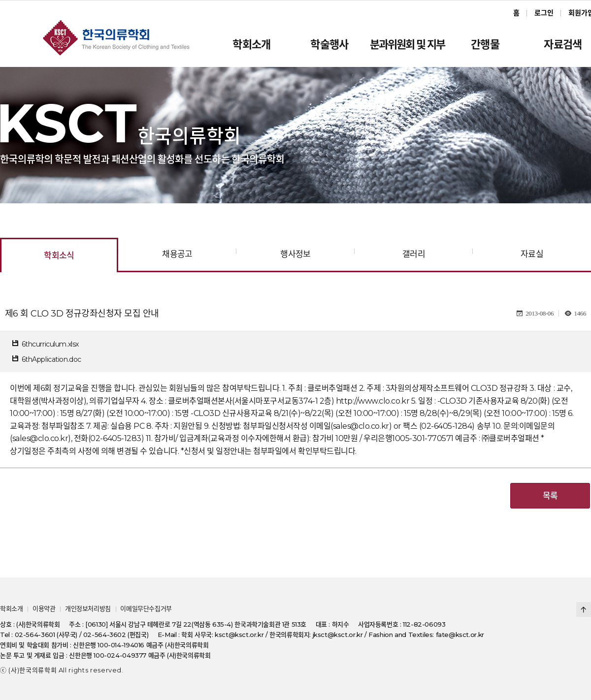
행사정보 (295, 254)
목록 (550, 496)
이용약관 (44, 608)
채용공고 (177, 254)
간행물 (485, 45)
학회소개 (251, 45)
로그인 (544, 13)
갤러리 (414, 254)
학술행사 (329, 45)
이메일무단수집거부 (146, 608)
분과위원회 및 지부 (407, 45)
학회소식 (59, 255)
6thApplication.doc (51, 359)
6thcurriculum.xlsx (50, 344)
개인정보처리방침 (88, 608)
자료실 (532, 254)
